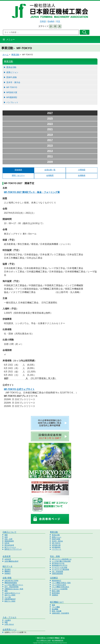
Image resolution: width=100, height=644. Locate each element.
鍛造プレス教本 (10, 601)
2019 (50, 135)
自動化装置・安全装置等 (60, 613)
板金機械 (55, 609)
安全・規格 (55, 556)
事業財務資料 (9, 541)
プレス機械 (56, 607)
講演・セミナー (18, 175)
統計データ (7, 566)
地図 (6, 622)
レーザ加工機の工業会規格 (61, 561)
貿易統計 (8, 573)
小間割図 (82, 170)
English (51, 21)
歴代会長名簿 (9, 545)
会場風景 (50, 175)
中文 (58, 21)
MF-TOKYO (12, 87)
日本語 (43, 21)
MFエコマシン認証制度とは (62, 559)
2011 (50, 156)
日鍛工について (9, 532)
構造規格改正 (57, 581)
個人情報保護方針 (58, 640)
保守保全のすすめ (58, 563)
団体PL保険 (12, 77)
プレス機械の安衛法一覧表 (61, 583)
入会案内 (8, 620)
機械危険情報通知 (11, 583)
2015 (50, 146)
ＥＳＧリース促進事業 (60, 589)
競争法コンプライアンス (13, 549)
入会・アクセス (9, 617)
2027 (50, 113)
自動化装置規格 (57, 573)
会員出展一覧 (50, 170)
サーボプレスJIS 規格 (59, 567)
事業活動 (15, 55)
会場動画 (82, 175)
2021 (50, 129)
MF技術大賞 (12, 92)
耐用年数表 (56, 593)
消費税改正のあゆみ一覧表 (14, 589)
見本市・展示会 (13, 82)
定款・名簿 (8, 539)
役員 (6, 537)
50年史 (7, 543)
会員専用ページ (9, 629)
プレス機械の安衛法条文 (60, 587)
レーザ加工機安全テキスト (14, 585)
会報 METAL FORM (11, 581)
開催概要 (18, 170)
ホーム (6, 55)
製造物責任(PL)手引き (60, 565)
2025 (50, 118)
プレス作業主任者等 (59, 585)
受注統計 (8, 569)
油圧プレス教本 (10, 595)
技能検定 (55, 595)
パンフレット (12, 102)
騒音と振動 (56, 591)
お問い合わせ (9, 624)
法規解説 (54, 578)
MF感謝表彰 (12, 97)
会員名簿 (7, 556)
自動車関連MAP (10, 599)
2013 (50, 151)
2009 (50, 162)
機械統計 (8, 571)
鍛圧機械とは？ (57, 602)
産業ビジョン (12, 72)
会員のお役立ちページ (12, 593)
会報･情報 (7, 578)
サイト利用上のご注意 (44, 640)
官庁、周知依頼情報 (12, 587)
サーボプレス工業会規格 (60, 569)
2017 (50, 140)
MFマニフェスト (10, 547)
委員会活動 (11, 67)
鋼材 (6, 591)
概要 (6, 535)
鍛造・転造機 (57, 611)
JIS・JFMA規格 (57, 572)
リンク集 (8, 597)
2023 (50, 124)
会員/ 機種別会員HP (12, 561)
